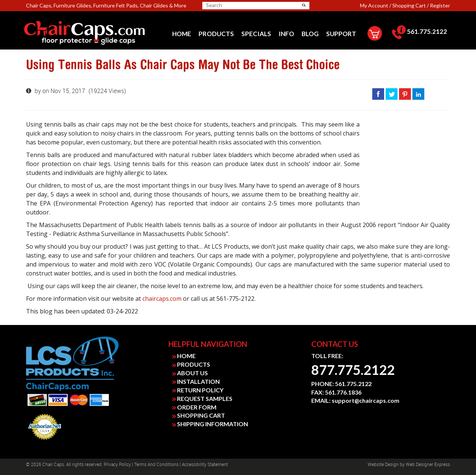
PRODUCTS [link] (191, 364)
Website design (383, 465)
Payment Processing (45, 442)
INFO (286, 34)
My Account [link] (374, 5)
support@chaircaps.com (366, 400)
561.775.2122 (419, 31)
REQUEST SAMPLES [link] (202, 399)
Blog (310, 34)
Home (182, 34)
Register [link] (440, 5)
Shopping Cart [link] (409, 5)
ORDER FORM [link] (194, 407)
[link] (95, 33)
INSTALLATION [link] (196, 381)
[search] (235, 5)
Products (216, 34)
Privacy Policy (117, 465)
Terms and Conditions (156, 465)
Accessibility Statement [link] (205, 465)
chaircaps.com (162, 299)
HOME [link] (184, 356)
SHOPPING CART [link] (199, 415)
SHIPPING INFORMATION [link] (210, 424)
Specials (256, 34)
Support (341, 34)
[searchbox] (232, 5)
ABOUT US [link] (190, 373)
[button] (304, 5)
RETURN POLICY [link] (198, 390)
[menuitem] (182, 34)
